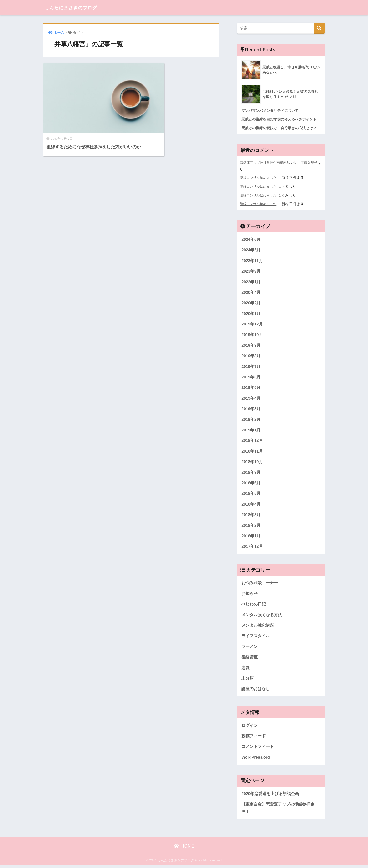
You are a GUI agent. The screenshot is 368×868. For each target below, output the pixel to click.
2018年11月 (252, 452)
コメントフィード (258, 749)
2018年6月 (251, 484)
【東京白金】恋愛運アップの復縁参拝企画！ (278, 811)
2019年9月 (251, 345)
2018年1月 (251, 537)
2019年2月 (251, 420)
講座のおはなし (256, 691)
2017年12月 (252, 548)
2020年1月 (251, 313)
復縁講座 (250, 659)
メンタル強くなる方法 (262, 617)
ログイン (250, 728)
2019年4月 (251, 399)
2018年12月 (252, 441)
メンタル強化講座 (258, 627)
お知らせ (250, 595)
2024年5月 (251, 250)
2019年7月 (251, 367)
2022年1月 (251, 282)
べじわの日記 (254, 606)
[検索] (319, 28)
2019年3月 (251, 409)
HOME (184, 849)
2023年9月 (251, 271)
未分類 (248, 680)
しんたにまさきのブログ (77, 7)
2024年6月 (251, 239)
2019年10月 (252, 335)
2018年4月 (251, 505)
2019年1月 (251, 431)
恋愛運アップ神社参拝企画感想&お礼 (268, 163)
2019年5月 (251, 388)
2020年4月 (251, 292)
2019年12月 (252, 324)
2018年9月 (251, 473)
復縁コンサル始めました (258, 178)
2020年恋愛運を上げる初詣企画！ (272, 796)
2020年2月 (251, 303)
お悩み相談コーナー (260, 585)
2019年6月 (251, 377)
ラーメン (250, 648)
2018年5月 (251, 495)
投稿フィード (254, 738)
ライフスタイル (256, 638)
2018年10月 (252, 463)
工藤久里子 (309, 163)
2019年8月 (251, 356)
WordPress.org (256, 760)
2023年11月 (252, 260)
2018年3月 (251, 516)
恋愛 (245, 670)
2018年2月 (251, 527)
